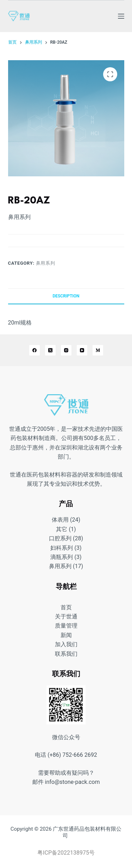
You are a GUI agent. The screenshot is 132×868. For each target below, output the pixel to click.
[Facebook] (34, 350)
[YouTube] (82, 350)
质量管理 (66, 626)
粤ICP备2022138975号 (66, 853)
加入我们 (66, 644)
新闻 (66, 635)
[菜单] (121, 16)
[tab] (66, 296)
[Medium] (98, 350)
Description (66, 296)
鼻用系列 (46, 263)
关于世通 (66, 617)
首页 (66, 607)
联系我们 (66, 654)
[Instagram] (66, 350)
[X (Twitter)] (50, 350)
